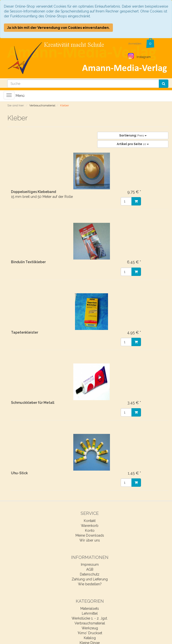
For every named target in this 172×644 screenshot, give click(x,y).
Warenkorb (90, 526)
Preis (133, 136)
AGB (90, 569)
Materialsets (90, 609)
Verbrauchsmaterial (90, 623)
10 (133, 144)
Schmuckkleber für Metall (33, 403)
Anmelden (135, 44)
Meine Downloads (90, 535)
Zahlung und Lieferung (90, 579)
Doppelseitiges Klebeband (33, 192)
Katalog (90, 638)
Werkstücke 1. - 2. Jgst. (90, 618)
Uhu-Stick (19, 473)
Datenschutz (90, 574)
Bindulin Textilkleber (28, 262)
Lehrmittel (90, 613)
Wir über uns (90, 540)
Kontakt (90, 521)
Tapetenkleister (25, 332)
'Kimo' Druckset (90, 633)
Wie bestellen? (90, 584)
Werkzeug (90, 628)
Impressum (90, 565)
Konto (90, 531)
